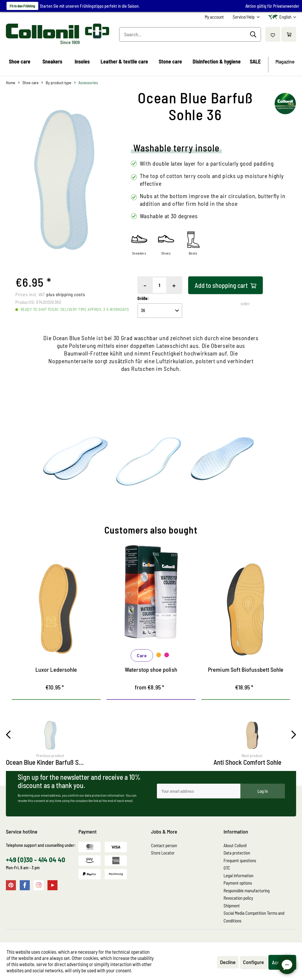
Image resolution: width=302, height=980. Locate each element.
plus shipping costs (66, 294)
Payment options (238, 883)
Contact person (164, 845)
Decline (228, 962)
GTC (227, 868)
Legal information (238, 875)
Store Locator (163, 853)
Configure (253, 962)
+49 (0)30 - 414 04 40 (36, 860)
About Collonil (235, 845)
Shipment (232, 906)
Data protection (237, 853)
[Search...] (190, 34)
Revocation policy (238, 898)
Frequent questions (240, 860)
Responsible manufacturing (247, 891)
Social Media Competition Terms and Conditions (254, 917)
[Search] (254, 35)
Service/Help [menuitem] (244, 17)
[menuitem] (214, 17)
